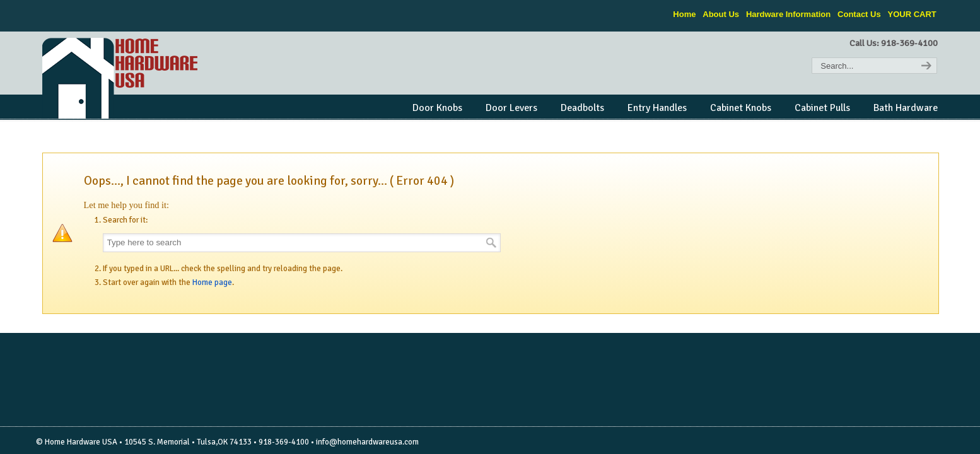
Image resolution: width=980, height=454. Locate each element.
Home (684, 14)
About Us (721, 14)
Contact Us (859, 14)
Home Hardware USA (121, 78)
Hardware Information (788, 14)
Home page (212, 282)
